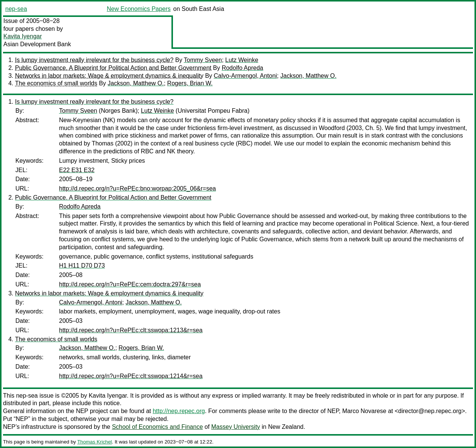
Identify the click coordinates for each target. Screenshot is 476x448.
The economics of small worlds (56, 83)
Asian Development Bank (37, 44)
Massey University (236, 427)
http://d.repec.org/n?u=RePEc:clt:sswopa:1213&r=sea (131, 330)
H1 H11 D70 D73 (82, 266)
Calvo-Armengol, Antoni (246, 76)
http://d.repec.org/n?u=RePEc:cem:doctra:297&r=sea (130, 284)
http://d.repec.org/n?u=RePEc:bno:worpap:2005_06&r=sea (137, 188)
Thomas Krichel (94, 442)
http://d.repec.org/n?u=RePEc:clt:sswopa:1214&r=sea (131, 376)
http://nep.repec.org (179, 411)
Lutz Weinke (242, 60)
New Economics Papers (139, 9)
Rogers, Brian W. (190, 83)
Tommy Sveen (203, 60)
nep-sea (16, 9)
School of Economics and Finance (158, 427)
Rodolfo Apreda (243, 68)
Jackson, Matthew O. (308, 76)
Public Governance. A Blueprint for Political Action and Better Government (113, 68)
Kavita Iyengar (23, 36)
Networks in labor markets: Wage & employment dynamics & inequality (109, 76)
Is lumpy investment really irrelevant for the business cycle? (94, 60)
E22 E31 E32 (77, 170)
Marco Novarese (364, 411)
